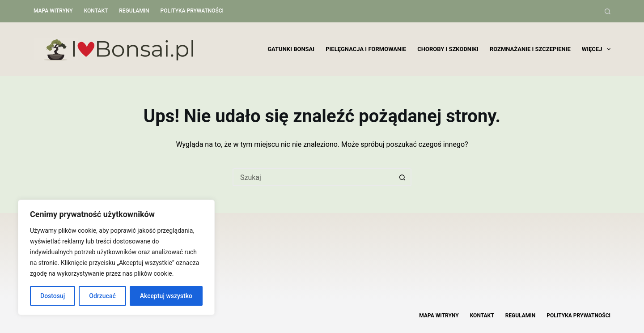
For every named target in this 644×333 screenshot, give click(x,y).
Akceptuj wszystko (166, 296)
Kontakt (96, 11)
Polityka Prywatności (192, 11)
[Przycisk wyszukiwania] (402, 177)
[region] (116, 257)
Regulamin (134, 11)
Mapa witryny (53, 11)
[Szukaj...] (313, 177)
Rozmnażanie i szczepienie (530, 49)
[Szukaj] (608, 11)
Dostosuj (53, 296)
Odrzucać (102, 296)
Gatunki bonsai (291, 49)
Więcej (596, 49)
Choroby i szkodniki (448, 49)
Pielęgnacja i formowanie (366, 49)
